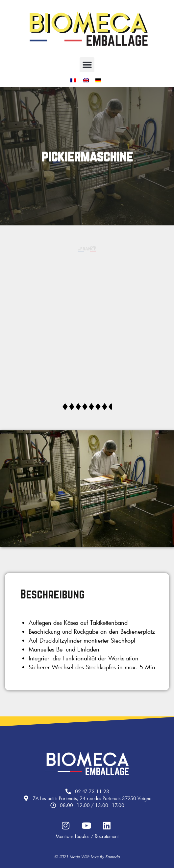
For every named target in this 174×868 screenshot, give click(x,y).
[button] (87, 65)
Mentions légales (73, 836)
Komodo (112, 856)
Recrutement (107, 836)
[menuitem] (73, 81)
